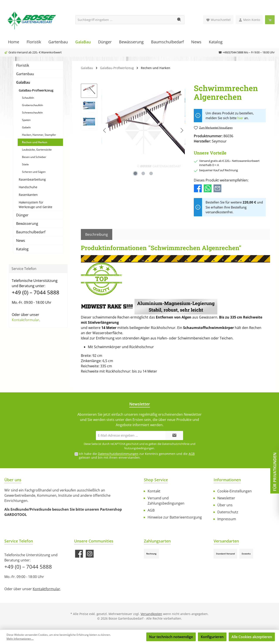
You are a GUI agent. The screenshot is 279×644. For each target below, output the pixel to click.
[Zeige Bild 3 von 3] (151, 173)
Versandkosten (151, 614)
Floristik (23, 65)
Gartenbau (25, 74)
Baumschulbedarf (31, 232)
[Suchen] (179, 20)
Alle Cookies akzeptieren (252, 637)
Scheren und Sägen (34, 172)
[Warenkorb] (270, 20)
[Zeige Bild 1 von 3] (135, 173)
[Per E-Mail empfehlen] (217, 188)
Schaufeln (28, 98)
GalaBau (23, 82)
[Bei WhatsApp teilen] (208, 188)
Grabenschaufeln (32, 105)
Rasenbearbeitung (32, 179)
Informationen (227, 480)
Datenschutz (228, 512)
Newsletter (226, 498)
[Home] (14, 42)
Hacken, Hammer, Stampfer (39, 135)
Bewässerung (27, 224)
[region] (133, 130)
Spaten (26, 120)
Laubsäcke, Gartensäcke (37, 150)
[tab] (97, 234)
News (21, 241)
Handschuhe (28, 187)
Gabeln (26, 127)
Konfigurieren (212, 637)
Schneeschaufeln (32, 113)
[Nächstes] (182, 130)
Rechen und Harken (35, 142)
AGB (192, 454)
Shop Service (156, 480)
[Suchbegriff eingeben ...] (125, 20)
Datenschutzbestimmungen (118, 454)
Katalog (22, 249)
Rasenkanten (28, 195)
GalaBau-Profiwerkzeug (36, 90)
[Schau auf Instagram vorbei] (90, 554)
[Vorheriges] (105, 130)
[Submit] (174, 436)
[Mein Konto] (249, 20)
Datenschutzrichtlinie (176, 444)
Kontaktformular (26, 320)
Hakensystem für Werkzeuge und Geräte (36, 205)
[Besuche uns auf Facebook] (79, 554)
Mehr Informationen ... (20, 639)
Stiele (25, 164)
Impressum (227, 519)
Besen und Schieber (34, 157)
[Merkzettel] (218, 20)
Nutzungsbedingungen (139, 448)
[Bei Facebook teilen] (198, 188)
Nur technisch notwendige (171, 637)
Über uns (225, 505)
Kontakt (154, 491)
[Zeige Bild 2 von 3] (143, 173)
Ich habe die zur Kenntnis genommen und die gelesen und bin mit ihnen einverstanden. (137, 456)
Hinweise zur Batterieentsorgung (175, 517)
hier (240, 118)
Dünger (22, 215)
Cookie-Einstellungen (235, 491)
